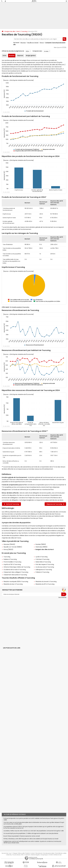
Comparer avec (37, 51)
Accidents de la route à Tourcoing (15, 570)
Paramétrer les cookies (61, 853)
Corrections (27, 855)
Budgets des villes (10, 31)
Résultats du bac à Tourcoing (13, 584)
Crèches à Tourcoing (42, 559)
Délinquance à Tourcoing (44, 570)
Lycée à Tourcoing (41, 557)
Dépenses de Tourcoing (55, 504)
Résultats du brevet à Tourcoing (46, 581)
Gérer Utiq (9, 855)
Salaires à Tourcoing (10, 559)
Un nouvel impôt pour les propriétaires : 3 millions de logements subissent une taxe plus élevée (31, 833)
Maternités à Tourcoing (43, 562)
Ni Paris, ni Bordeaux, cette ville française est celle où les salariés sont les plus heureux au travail (31, 839)
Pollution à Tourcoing (42, 572)
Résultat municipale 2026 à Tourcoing (16, 581)
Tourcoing (24, 31)
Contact (33, 853)
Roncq (42, 43)
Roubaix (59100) (41, 544)
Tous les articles (16, 855)
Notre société (21, 853)
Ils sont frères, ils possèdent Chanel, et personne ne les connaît (22, 836)
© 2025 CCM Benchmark (55, 855)
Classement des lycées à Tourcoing (15, 575)
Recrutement (39, 853)
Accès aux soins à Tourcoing (45, 567)
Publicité (28, 853)
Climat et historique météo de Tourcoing (17, 567)
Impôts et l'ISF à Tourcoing (12, 564)
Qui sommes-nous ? (7, 853)
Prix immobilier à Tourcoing (12, 562)
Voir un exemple (62, 597)
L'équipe (15, 853)
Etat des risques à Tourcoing (45, 564)
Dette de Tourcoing (12, 504)
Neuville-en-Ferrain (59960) (13, 547)
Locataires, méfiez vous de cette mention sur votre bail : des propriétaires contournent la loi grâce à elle (34, 831)
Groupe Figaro (44, 855)
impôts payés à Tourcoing (21, 307)
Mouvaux (23, 43)
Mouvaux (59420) (9, 544)
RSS (22, 855)
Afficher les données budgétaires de (13, 51)
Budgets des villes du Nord (45, 549)
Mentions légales (35, 855)
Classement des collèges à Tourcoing (16, 572)
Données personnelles (49, 853)
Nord (18, 31)
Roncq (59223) (8, 549)
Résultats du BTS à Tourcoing (45, 584)
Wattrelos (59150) (41, 547)
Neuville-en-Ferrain (33, 43)
